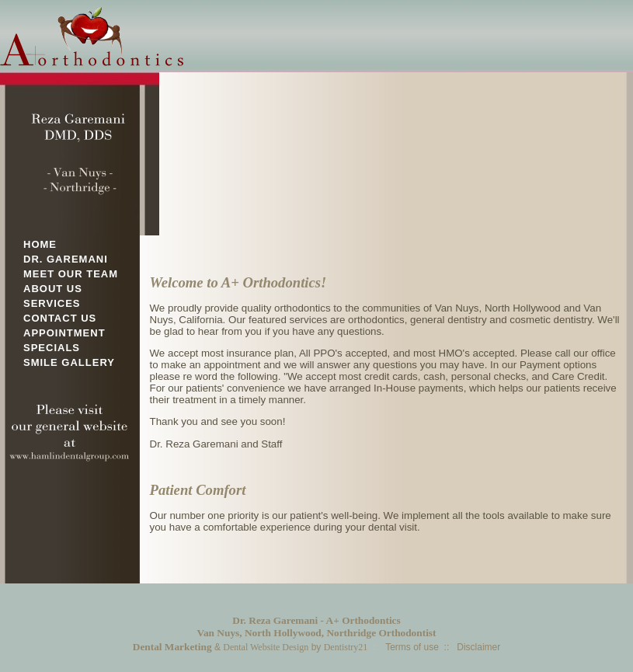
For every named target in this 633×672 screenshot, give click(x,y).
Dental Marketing (172, 647)
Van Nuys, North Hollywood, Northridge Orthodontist (317, 633)
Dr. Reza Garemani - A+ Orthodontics (316, 620)
